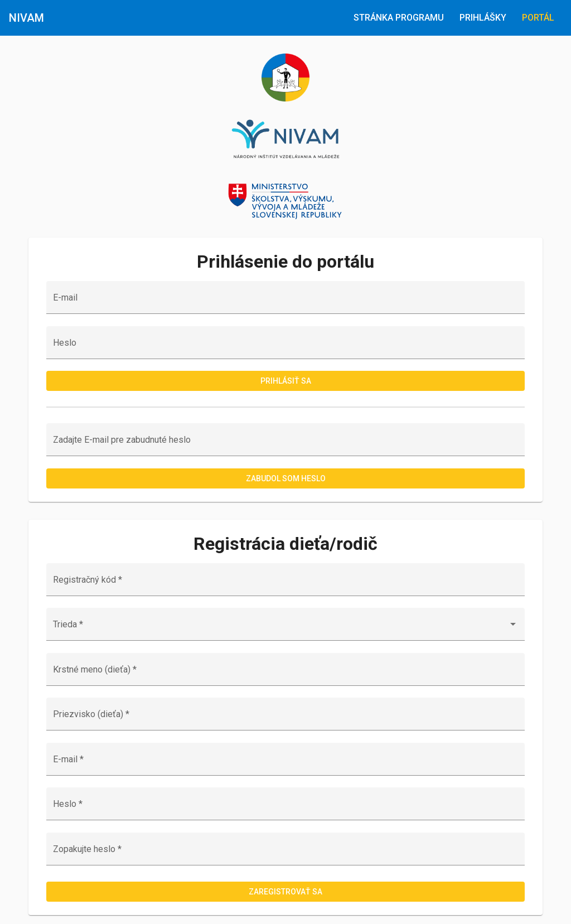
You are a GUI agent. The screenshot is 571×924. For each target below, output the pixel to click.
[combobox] (285, 629)
